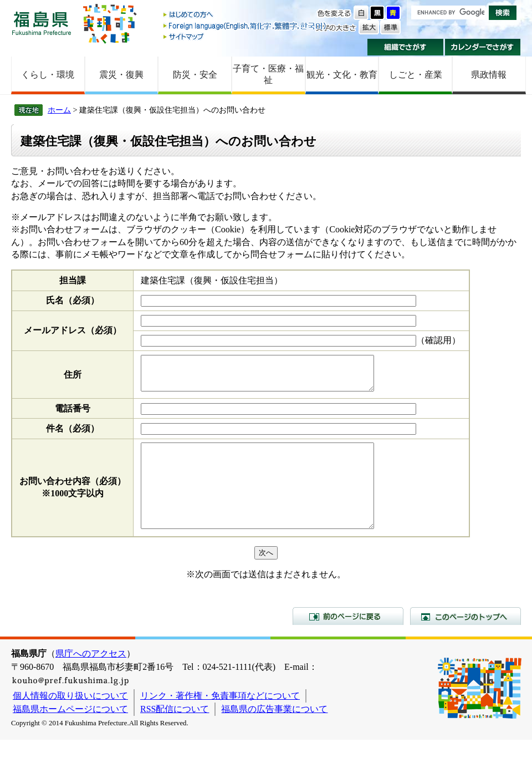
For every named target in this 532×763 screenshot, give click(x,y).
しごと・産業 (416, 75)
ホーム (59, 110)
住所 (73, 378)
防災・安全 (195, 75)
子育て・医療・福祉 (268, 74)
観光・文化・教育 (342, 75)
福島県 (42, 23)
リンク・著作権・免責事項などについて (220, 719)
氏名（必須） (73, 300)
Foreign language (245, 26)
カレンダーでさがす (483, 47)
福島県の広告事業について (274, 732)
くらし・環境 (48, 75)
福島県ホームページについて (70, 732)
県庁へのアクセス (91, 677)
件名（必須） (73, 435)
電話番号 (73, 415)
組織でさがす (405, 47)
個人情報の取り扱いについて (70, 719)
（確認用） (438, 340)
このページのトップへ (465, 639)
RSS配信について (175, 732)
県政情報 (489, 75)
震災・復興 (121, 75)
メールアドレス (73, 330)
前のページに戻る (348, 639)
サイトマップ (245, 36)
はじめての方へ (245, 15)
